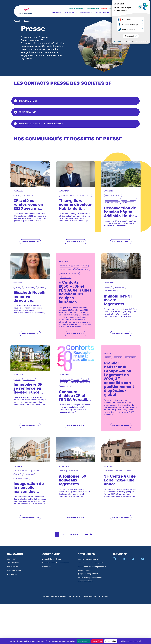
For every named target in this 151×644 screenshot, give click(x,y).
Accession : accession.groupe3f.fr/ (91, 563)
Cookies (46, 596)
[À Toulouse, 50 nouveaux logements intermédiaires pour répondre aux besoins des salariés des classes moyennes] (76, 480)
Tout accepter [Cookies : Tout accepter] (84, 641)
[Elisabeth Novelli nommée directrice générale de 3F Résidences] (30, 296)
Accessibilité (103, 596)
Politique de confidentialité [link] (130, 641)
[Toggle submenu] (62, 13)
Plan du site (47, 567)
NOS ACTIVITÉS (71, 13)
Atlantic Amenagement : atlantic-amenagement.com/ (90, 579)
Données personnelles (59, 596)
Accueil (17, 21)
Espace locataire (77, 8)
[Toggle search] (129, 11)
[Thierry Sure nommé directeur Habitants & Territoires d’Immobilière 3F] (76, 204)
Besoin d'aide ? (116, 8)
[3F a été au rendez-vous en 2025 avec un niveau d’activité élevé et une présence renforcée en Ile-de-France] (30, 204)
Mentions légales (75, 596)
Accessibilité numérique (52, 559)
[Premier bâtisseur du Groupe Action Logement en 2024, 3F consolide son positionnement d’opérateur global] (121, 388)
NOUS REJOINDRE (102, 13)
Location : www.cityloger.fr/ (88, 559)
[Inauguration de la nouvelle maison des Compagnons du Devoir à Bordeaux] (30, 480)
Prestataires (93, 8)
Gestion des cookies (90, 596)
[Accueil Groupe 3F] (26, 11)
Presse (104, 8)
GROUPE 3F (57, 13)
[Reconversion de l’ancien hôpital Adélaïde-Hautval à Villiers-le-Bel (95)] (121, 204)
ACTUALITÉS (118, 13)
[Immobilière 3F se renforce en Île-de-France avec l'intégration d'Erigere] (30, 388)
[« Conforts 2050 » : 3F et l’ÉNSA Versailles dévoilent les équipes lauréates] (76, 296)
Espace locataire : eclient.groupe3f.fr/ (92, 567)
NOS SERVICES (86, 13)
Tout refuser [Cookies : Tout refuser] (97, 641)
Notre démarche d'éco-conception (56, 563)
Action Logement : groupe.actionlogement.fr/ (88, 572)
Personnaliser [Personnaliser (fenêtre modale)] (111, 641)
